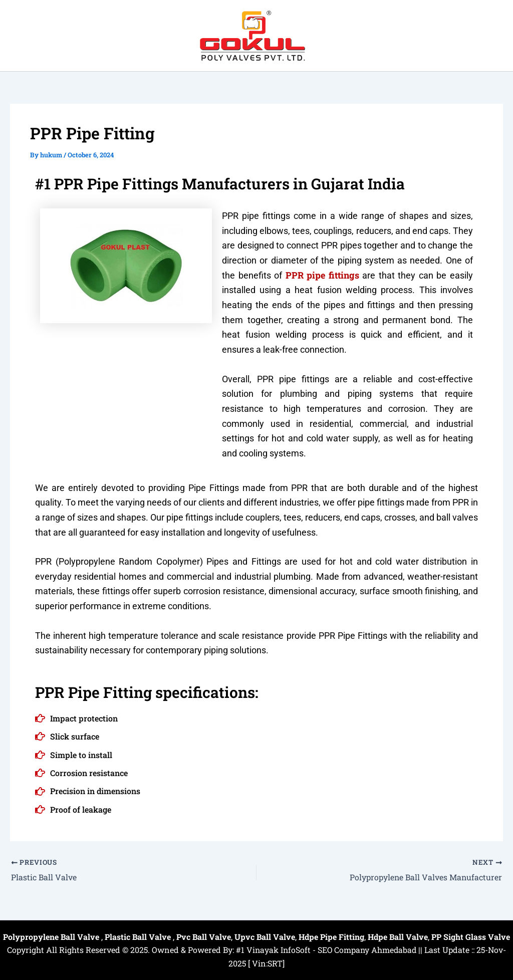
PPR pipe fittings (322, 275)
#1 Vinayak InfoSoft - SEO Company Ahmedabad (326, 950)
